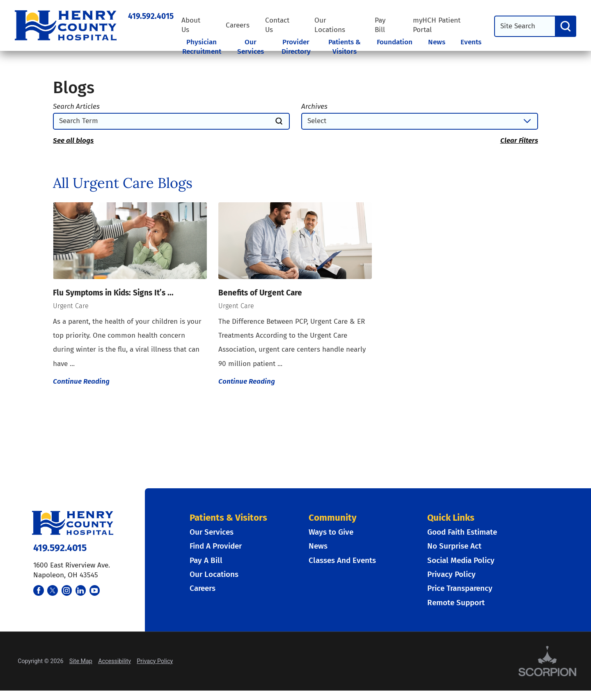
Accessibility (115, 661)
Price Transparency (460, 588)
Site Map (81, 661)
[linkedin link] (81, 590)
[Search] (566, 26)
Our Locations (330, 25)
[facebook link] (39, 590)
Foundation (395, 42)
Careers (238, 25)
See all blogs (73, 141)
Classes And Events (342, 560)
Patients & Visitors (345, 47)
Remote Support (456, 603)
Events (471, 42)
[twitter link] (53, 590)
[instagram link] (67, 590)
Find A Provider (216, 546)
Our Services (251, 47)
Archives (314, 106)
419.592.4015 (151, 16)
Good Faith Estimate (462, 532)
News (437, 42)
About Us (191, 25)
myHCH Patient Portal (437, 25)
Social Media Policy (461, 560)
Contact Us (277, 25)
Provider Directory (296, 47)
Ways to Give (331, 532)
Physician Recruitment (202, 47)
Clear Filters (519, 141)
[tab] (205, 53)
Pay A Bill (206, 560)
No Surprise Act (454, 546)
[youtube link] (95, 590)
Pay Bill (380, 25)
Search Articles (76, 106)
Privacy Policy (451, 574)
